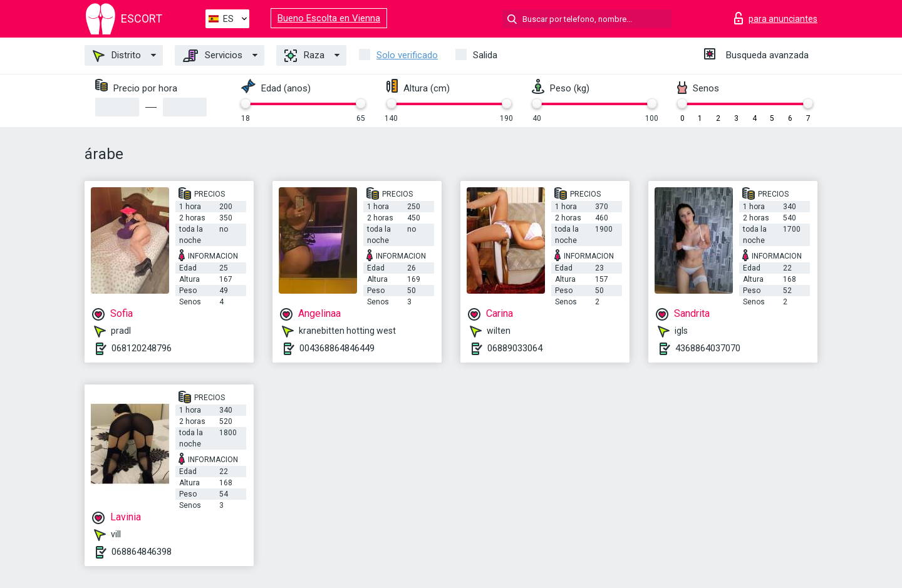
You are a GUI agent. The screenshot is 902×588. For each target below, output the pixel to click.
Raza (304, 56)
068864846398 (142, 552)
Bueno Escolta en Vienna (329, 18)
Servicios (213, 56)
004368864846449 (337, 348)
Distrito (117, 56)
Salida (485, 55)
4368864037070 (708, 348)
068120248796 (142, 348)
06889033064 (515, 348)
